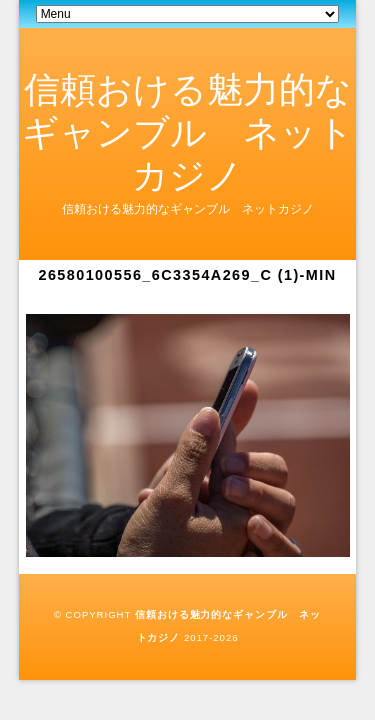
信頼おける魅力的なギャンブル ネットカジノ (188, 132)
